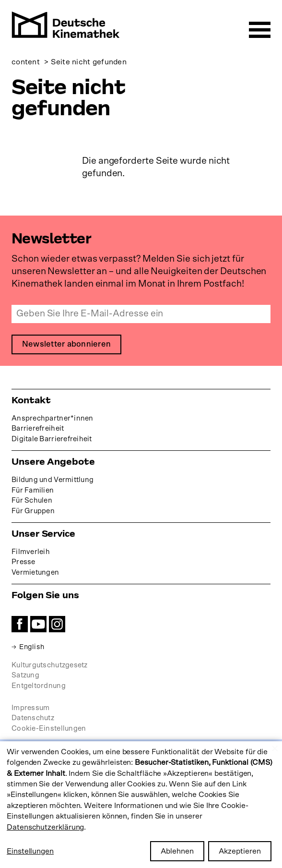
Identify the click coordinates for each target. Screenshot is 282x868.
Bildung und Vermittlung (53, 480)
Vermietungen (35, 573)
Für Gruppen (33, 511)
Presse (23, 562)
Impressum (30, 708)
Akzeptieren (240, 851)
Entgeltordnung (39, 686)
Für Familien (33, 490)
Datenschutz (33, 718)
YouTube (38, 624)
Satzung (25, 676)
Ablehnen (177, 851)
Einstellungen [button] (30, 851)
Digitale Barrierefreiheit (52, 440)
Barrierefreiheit (38, 429)
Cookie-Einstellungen (49, 729)
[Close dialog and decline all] (275, 747)
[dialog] (141, 805)
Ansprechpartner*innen (53, 418)
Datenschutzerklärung (45, 827)
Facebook (20, 624)
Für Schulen (32, 501)
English (32, 647)
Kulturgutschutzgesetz (50, 665)
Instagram (57, 624)
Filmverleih (31, 552)
